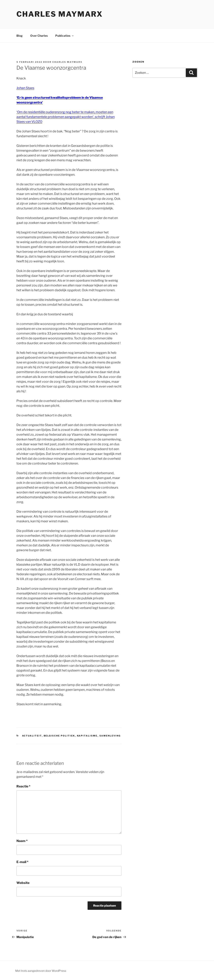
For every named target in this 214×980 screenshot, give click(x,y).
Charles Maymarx (60, 14)
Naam (22, 841)
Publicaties (65, 36)
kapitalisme (87, 736)
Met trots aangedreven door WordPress (41, 971)
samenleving (110, 736)
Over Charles (39, 36)
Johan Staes (25, 88)
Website (23, 883)
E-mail (22, 862)
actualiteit (32, 736)
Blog (20, 36)
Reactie (23, 786)
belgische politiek (59, 736)
